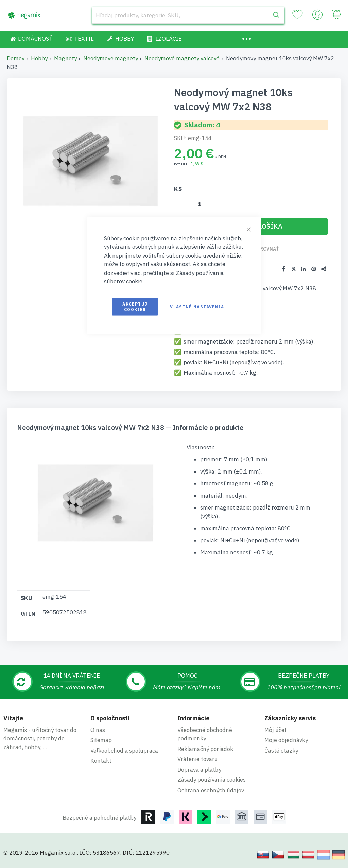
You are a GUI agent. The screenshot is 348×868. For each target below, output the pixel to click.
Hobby (39, 58)
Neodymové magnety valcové (182, 58)
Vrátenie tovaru (198, 759)
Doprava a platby (199, 770)
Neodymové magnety (111, 58)
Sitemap (101, 740)
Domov (16, 58)
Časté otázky (281, 751)
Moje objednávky (286, 740)
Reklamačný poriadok (205, 749)
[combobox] (188, 15)
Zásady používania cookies (212, 780)
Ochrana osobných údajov (211, 790)
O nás (98, 730)
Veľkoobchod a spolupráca (124, 751)
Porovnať (266, 249)
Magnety (65, 58)
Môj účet (276, 730)
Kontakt (101, 761)
